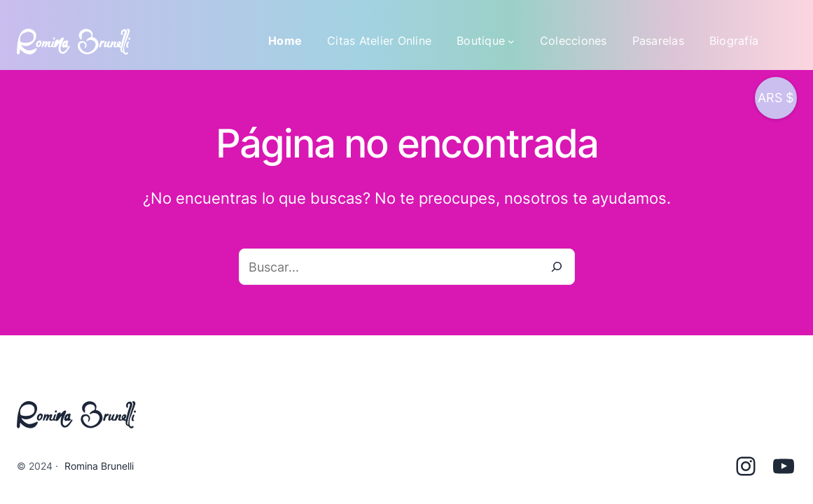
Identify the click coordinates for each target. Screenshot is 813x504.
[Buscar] (557, 267)
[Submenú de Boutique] (511, 41)
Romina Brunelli (99, 466)
